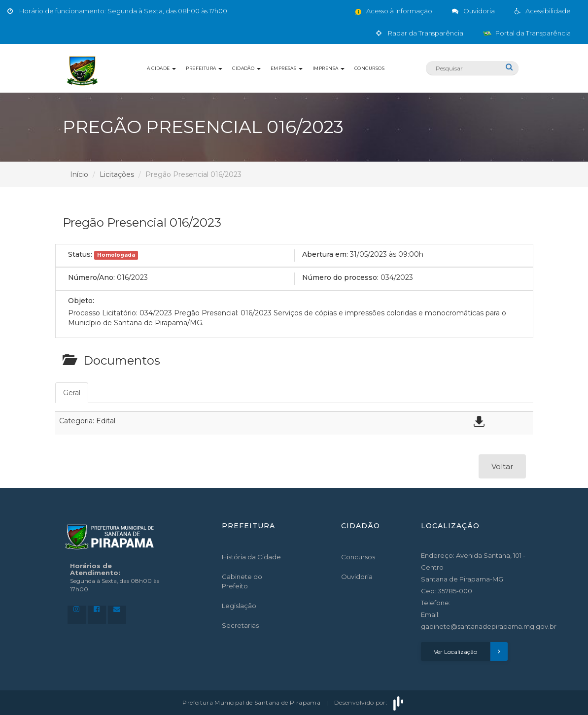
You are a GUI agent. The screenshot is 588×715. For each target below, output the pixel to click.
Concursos (369, 68)
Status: (80, 254)
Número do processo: (340, 277)
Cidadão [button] (246, 68)
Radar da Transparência (420, 33)
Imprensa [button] (329, 68)
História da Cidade (251, 557)
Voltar (502, 466)
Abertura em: (325, 254)
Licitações (117, 174)
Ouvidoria (357, 577)
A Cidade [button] (161, 68)
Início (79, 174)
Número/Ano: (91, 277)
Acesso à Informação (393, 11)
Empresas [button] (287, 68)
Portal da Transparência (527, 33)
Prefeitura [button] (204, 68)
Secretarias (240, 625)
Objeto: (81, 301)
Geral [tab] (72, 393)
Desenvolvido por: (370, 702)
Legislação (239, 606)
